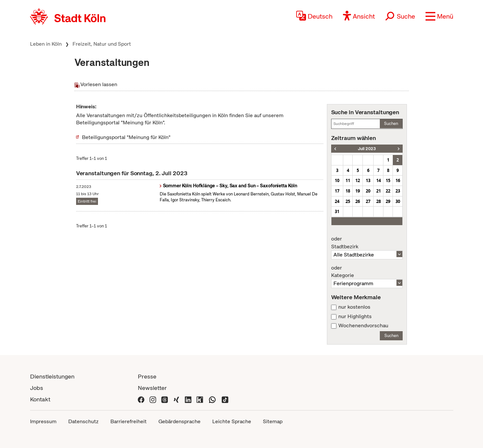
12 (358, 180)
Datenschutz (83, 421)
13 (368, 180)
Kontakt (40, 399)
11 (348, 180)
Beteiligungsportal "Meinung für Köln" (126, 137)
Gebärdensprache (179, 421)
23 (398, 191)
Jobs (37, 388)
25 (348, 201)
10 (337, 180)
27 (368, 201)
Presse (147, 376)
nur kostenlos (354, 307)
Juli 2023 (367, 149)
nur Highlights (355, 317)
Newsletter (152, 388)
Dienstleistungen (52, 376)
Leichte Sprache (232, 421)
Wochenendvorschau (363, 326)
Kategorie (367, 272)
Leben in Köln (46, 44)
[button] (439, 16)
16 (398, 180)
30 (398, 201)
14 (378, 180)
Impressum (43, 421)
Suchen (391, 124)
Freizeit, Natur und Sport (102, 44)
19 (358, 191)
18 (348, 191)
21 (378, 191)
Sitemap (273, 421)
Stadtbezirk (367, 243)
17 (337, 191)
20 (368, 191)
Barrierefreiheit (129, 421)
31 (337, 211)
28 (378, 201)
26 (358, 201)
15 (388, 180)
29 (388, 201)
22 (388, 191)
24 (337, 201)
